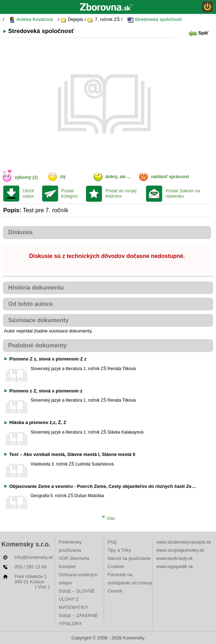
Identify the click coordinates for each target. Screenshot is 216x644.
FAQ (112, 542)
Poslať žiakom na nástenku (183, 194)
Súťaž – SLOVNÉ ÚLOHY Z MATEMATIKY (77, 599)
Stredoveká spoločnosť (155, 20)
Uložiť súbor (28, 194)
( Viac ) (42, 587)
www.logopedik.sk (175, 566)
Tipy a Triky (119, 550)
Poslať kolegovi (70, 194)
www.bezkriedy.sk (174, 558)
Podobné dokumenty (37, 345)
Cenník (115, 591)
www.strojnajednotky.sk (180, 550)
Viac (109, 518)
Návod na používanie (129, 558)
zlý (63, 177)
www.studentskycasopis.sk (184, 542)
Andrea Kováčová (31, 20)
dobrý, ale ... (118, 177)
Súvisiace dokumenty (38, 320)
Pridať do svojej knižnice (121, 194)
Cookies (116, 566)
